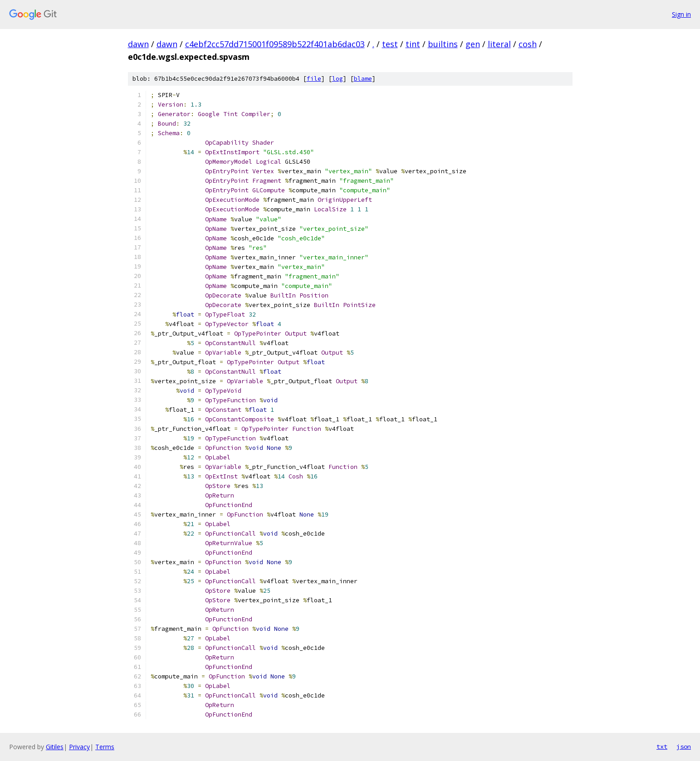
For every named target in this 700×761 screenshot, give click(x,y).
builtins (443, 44)
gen (473, 44)
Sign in (681, 14)
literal (499, 44)
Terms (105, 747)
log (338, 79)
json (684, 746)
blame (363, 79)
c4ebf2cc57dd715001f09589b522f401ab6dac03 (275, 44)
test (390, 44)
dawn (138, 44)
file (314, 79)
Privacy (79, 747)
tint (413, 44)
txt (662, 746)
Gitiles (55, 747)
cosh (528, 44)
